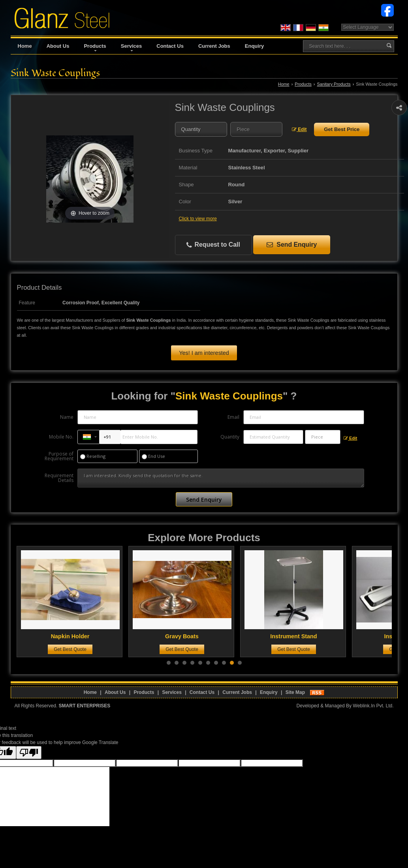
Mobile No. (61, 437)
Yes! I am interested (204, 353)
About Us (58, 46)
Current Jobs (214, 46)
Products (95, 47)
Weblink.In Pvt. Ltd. (373, 706)
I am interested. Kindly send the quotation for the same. (221, 478)
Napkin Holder (75, 636)
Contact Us (170, 46)
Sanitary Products (334, 84)
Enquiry (254, 46)
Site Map (295, 692)
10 (240, 663)
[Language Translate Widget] (368, 27)
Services (132, 47)
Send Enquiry (292, 245)
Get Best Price (342, 129)
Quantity (230, 437)
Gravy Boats (186, 636)
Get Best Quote (74, 649)
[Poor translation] (29, 753)
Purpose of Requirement (59, 456)
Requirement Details (59, 478)
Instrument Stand (298, 636)
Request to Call (213, 245)
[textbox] (256, 129)
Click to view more (198, 219)
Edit (299, 129)
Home (25, 46)
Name (67, 417)
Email (233, 417)
